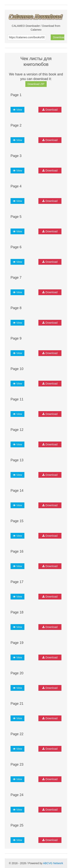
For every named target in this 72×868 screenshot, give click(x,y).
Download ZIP (36, 84)
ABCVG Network (53, 863)
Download (59, 37)
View (17, 110)
